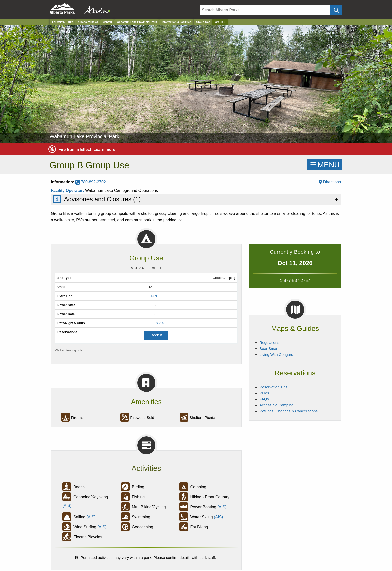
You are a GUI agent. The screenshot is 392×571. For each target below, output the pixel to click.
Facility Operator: (68, 191)
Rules (264, 393)
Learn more (104, 150)
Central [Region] (107, 22)
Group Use (203, 22)
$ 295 (160, 323)
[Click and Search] (336, 10)
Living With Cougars (276, 355)
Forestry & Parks (63, 22)
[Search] (265, 10)
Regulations (269, 343)
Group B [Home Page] (220, 22)
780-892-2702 (91, 182)
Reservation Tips (273, 387)
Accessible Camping (276, 405)
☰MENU (325, 165)
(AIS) (67, 506)
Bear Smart (269, 349)
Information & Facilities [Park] (176, 22)
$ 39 (154, 296)
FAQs (264, 399)
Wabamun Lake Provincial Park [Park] (137, 22)
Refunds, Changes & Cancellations (289, 411)
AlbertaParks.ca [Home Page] (88, 22)
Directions (330, 182)
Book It (156, 335)
